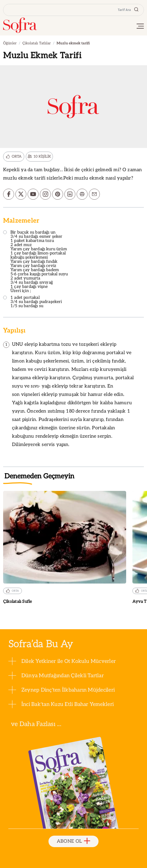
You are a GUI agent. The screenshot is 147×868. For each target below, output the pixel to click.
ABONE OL (74, 841)
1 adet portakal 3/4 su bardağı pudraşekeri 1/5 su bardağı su (33, 302)
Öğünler (10, 43)
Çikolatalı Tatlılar (37, 43)
